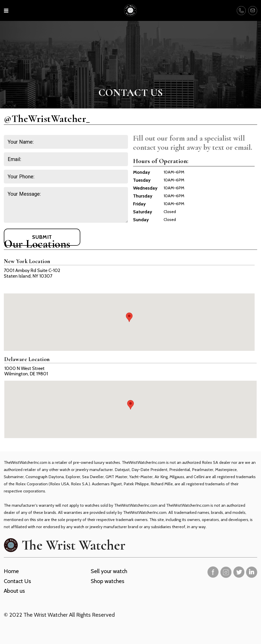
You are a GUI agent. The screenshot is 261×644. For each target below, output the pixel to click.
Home (11, 571)
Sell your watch (109, 571)
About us (14, 591)
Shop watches (108, 581)
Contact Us (17, 581)
